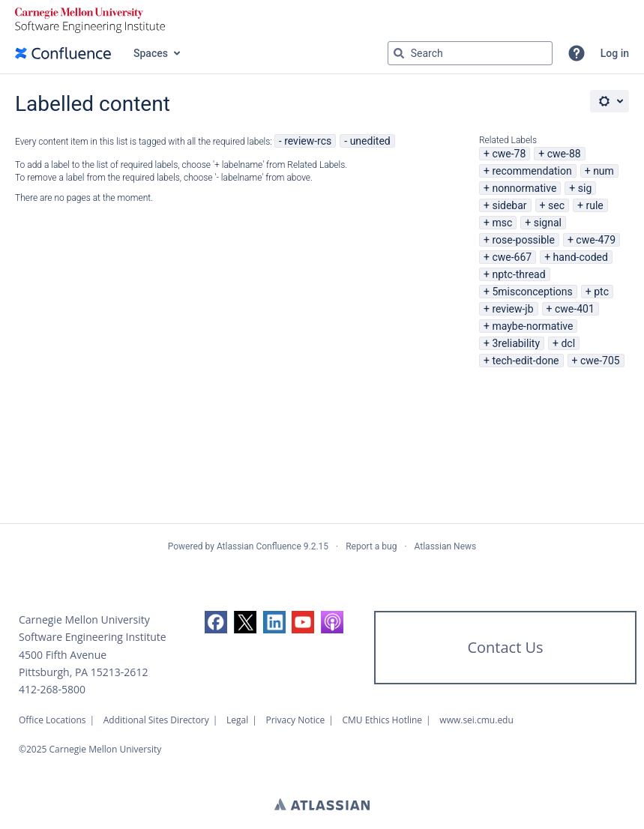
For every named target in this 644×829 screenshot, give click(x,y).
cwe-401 (575, 309)
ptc (601, 292)
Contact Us (505, 647)
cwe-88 (564, 154)
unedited (370, 141)
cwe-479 (596, 240)
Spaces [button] (151, 53)
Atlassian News (446, 546)
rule (594, 205)
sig (585, 188)
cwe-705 (600, 361)
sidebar (509, 205)
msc (502, 223)
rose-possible (523, 240)
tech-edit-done (525, 361)
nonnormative (524, 188)
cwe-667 (512, 257)
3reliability (516, 343)
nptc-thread (518, 274)
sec (556, 205)
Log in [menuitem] (615, 53)
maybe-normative (532, 326)
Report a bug (371, 546)
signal (548, 223)
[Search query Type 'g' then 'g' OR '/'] (470, 53)
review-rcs (308, 141)
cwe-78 (509, 154)
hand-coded (581, 257)
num (604, 171)
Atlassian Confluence (259, 546)
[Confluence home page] (63, 53)
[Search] (399, 53)
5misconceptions (532, 292)
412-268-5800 (52, 689)
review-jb (512, 309)
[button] (577, 53)
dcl (568, 343)
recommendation (532, 171)
